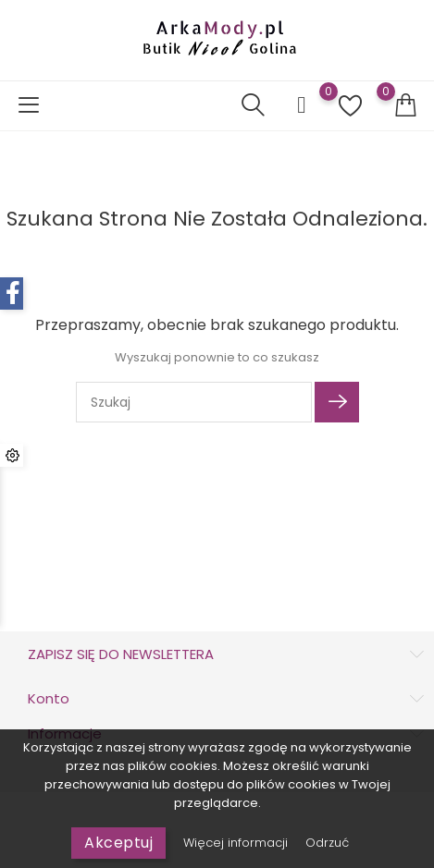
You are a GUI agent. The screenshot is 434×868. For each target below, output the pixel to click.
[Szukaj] (194, 402)
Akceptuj (118, 843)
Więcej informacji (237, 843)
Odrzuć (327, 843)
